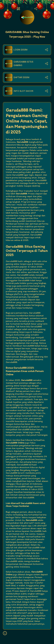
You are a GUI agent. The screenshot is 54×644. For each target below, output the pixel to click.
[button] (6, 633)
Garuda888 (11, 261)
